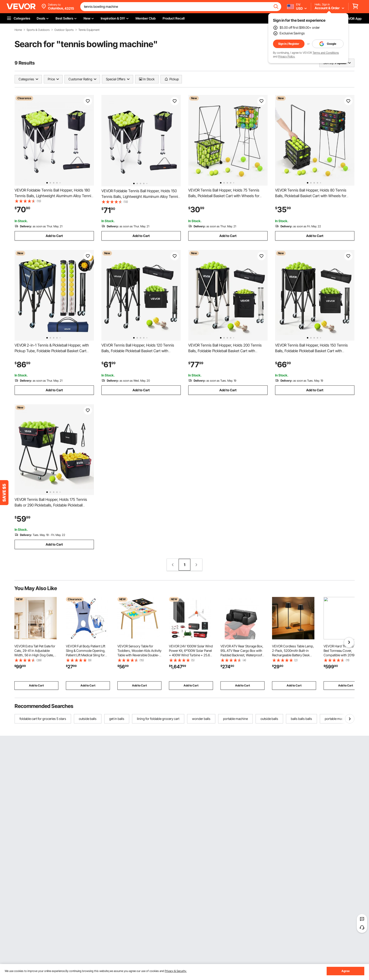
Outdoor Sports (64, 30)
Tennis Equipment (89, 30)
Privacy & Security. (176, 971)
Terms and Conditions (326, 53)
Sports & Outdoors (38, 30)
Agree (346, 971)
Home (18, 30)
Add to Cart (54, 236)
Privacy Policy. (287, 56)
